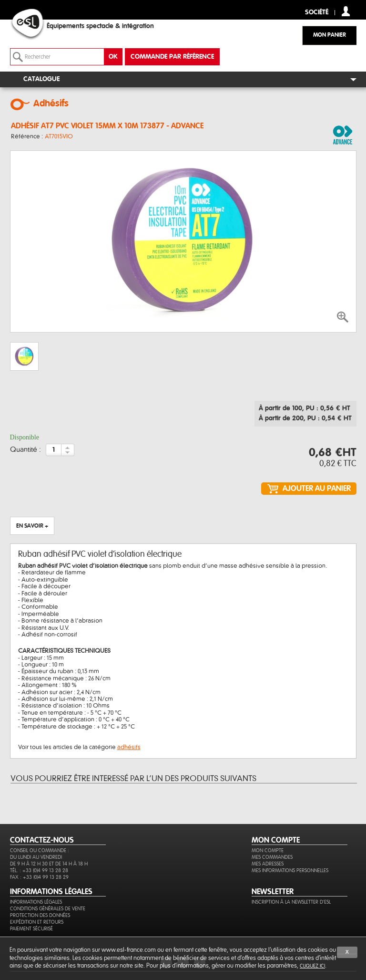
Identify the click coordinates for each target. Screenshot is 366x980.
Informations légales (36, 902)
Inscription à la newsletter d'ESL (291, 902)
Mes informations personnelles (290, 871)
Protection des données (40, 915)
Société (317, 13)
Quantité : (25, 450)
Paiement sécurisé (31, 929)
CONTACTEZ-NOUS (42, 840)
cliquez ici (312, 966)
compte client (346, 11)
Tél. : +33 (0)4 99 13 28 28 (39, 871)
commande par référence (172, 57)
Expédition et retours (37, 922)
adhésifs (129, 747)
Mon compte (268, 850)
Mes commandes (272, 857)
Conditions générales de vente (48, 909)
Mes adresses (268, 864)
